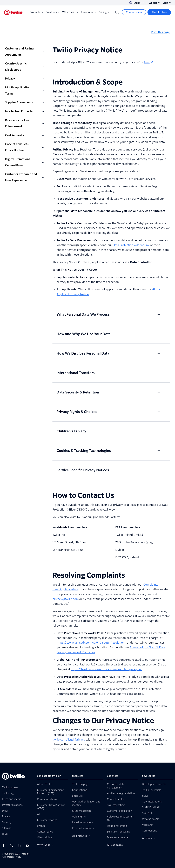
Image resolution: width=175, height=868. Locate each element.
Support (154, 3)
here (149, 62)
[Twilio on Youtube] (28, 845)
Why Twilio (70, 12)
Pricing (104, 12)
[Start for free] (159, 12)
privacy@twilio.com (66, 599)
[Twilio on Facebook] (5, 845)
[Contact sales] (134, 12)
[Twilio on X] (12, 845)
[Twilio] (13, 12)
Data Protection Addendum (131, 245)
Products (36, 12)
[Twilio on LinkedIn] (20, 845)
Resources (88, 12)
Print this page (161, 32)
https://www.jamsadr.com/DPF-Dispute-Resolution (91, 643)
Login (167, 3)
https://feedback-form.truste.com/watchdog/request (107, 669)
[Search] (117, 12)
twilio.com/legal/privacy (69, 740)
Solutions (53, 12)
